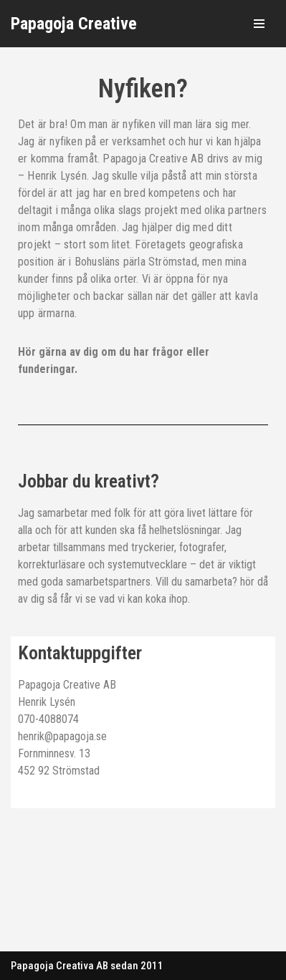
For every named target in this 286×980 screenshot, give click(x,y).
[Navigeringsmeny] (259, 24)
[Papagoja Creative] (74, 24)
